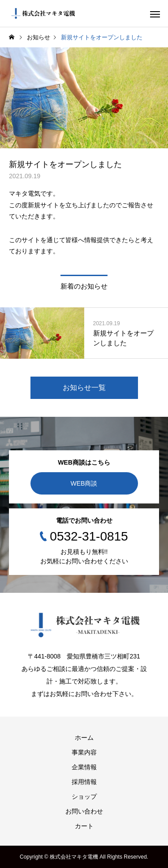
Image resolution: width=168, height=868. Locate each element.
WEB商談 (84, 483)
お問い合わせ (84, 811)
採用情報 (84, 782)
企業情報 (84, 767)
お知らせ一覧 (84, 388)
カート (84, 826)
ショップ (84, 797)
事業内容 (84, 752)
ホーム (84, 738)
